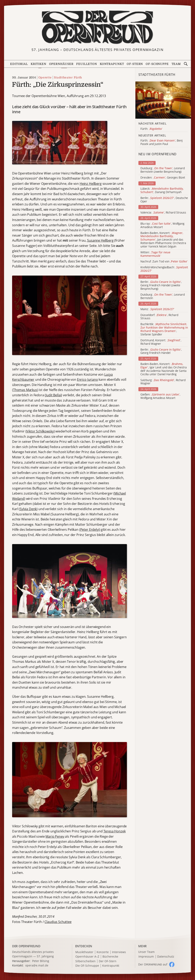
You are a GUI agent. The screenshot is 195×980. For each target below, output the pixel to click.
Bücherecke (110, 957)
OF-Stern (135, 64)
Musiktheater (84, 952)
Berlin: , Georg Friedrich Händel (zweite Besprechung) (161, 285)
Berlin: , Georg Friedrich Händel (161, 351)
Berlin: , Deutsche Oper (164, 200)
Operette (45, 77)
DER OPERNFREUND (26, 946)
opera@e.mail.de (37, 965)
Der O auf (153, 964)
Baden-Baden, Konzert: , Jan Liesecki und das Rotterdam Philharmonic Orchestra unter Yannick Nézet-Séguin (163, 240)
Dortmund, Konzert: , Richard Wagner (161, 342)
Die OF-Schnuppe (87, 966)
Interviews (119, 952)
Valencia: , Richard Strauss (163, 213)
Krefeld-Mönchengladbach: (164, 269)
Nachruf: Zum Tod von (164, 262)
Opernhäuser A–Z (87, 957)
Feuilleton (87, 64)
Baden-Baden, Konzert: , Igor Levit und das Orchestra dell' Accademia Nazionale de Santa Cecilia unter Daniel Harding (164, 369)
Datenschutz (166, 957)
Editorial (19, 64)
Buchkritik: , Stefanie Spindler (164, 329)
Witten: (155, 254)
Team (176, 64)
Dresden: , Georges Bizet (163, 178)
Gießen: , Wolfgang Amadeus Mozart (160, 396)
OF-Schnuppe (157, 64)
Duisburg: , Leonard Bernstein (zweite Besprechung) (163, 170)
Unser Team (146, 952)
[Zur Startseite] (98, 27)
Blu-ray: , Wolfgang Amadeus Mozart (162, 225)
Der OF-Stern (108, 961)
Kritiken (38, 64)
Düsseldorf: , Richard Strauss (159, 317)
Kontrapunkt (112, 64)
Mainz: (157, 309)
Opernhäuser (61, 64)
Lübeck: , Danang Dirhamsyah (162, 190)
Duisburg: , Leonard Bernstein (163, 296)
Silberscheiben (85, 961)
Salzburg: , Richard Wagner (163, 382)
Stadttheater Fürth (68, 77)
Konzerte (103, 952)
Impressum (146, 957)
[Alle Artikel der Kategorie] (163, 100)
